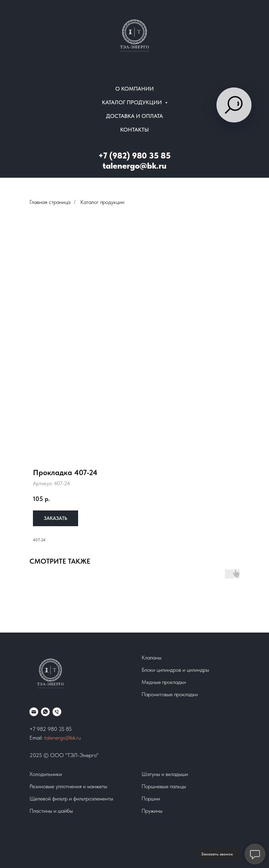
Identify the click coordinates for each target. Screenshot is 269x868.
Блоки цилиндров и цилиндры (175, 670)
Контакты (134, 130)
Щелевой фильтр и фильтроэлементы (71, 799)
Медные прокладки (164, 682)
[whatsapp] (45, 712)
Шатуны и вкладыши (165, 774)
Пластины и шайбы (51, 811)
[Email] (34, 712)
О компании (134, 89)
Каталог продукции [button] (133, 102)
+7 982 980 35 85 (51, 729)
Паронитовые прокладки (170, 694)
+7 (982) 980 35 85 (134, 156)
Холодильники (46, 774)
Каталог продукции (102, 202)
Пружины (152, 811)
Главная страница (50, 202)
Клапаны (151, 658)
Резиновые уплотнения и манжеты (68, 786)
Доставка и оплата (134, 116)
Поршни (151, 799)
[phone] (57, 712)
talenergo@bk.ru (134, 166)
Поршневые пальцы (164, 786)
